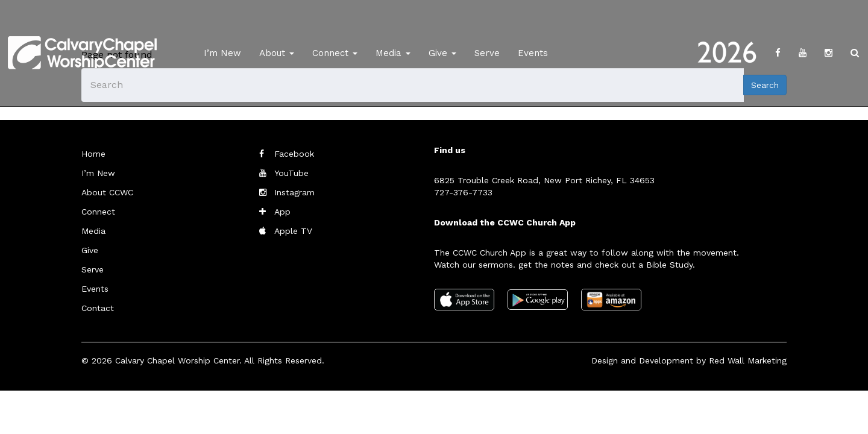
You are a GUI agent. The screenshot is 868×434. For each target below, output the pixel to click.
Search (765, 85)
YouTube (291, 173)
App (282, 212)
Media (393, 53)
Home (93, 154)
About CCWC (107, 192)
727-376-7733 (463, 192)
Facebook (294, 154)
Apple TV (293, 231)
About (277, 53)
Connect (335, 53)
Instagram (294, 192)
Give (442, 53)
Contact (98, 308)
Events (533, 53)
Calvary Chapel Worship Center (177, 360)
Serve (487, 53)
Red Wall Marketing (748, 360)
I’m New (222, 53)
